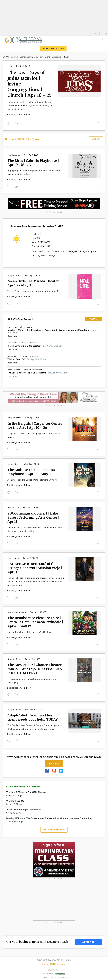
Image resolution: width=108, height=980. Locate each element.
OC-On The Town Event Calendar (23, 786)
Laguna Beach (14, 464)
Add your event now (54, 830)
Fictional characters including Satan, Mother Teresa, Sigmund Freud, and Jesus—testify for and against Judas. (30, 106)
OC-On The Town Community (21, 319)
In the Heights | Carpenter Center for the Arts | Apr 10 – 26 (35, 425)
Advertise (88, 942)
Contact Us (47, 964)
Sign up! (54, 764)
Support (96, 139)
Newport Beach (14, 276)
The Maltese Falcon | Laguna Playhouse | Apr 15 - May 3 (31, 472)
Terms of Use (48, 978)
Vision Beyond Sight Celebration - (35, 346)
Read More (12, 336)
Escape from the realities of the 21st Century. (30, 632)
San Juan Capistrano (17, 612)
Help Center (60, 964)
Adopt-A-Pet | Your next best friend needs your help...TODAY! (33, 717)
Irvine (10, 66)
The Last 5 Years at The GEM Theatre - (37, 373)
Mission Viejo (13, 508)
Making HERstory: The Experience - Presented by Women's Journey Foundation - (54, 331)
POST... (94, 319)
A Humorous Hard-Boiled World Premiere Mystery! (32, 480)
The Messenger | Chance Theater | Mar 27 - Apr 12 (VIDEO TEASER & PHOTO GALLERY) (36, 669)
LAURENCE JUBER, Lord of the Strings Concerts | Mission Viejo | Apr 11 (35, 568)
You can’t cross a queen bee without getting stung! (33, 291)
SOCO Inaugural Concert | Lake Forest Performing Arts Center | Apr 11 (33, 517)
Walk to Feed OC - (27, 359)
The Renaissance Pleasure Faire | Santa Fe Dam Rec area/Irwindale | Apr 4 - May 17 (35, 622)
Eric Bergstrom (15, 115)
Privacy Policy (61, 978)
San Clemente (14, 155)
